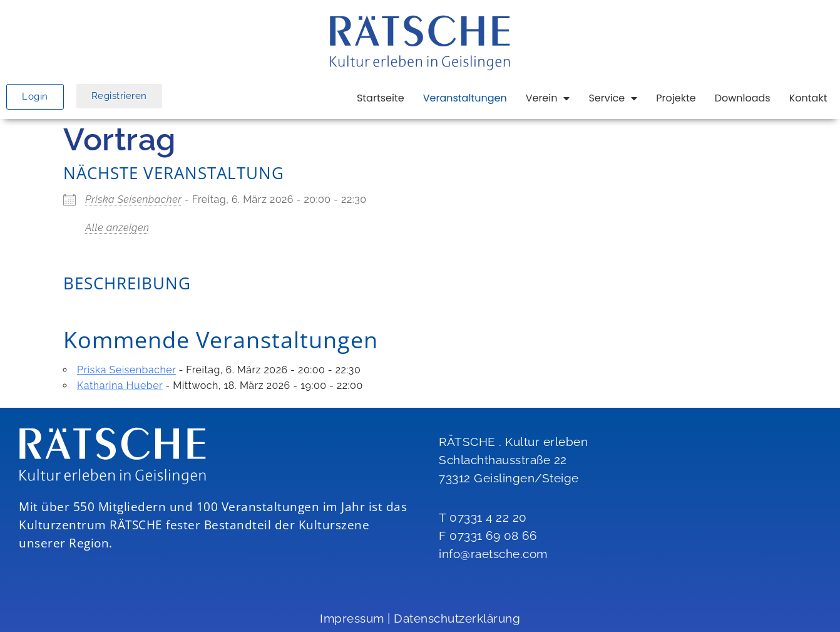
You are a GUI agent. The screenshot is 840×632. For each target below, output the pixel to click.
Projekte (676, 98)
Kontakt (808, 98)
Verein (548, 98)
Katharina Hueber (120, 386)
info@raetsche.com (493, 554)
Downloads (743, 98)
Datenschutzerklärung (457, 618)
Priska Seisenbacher (133, 199)
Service (613, 98)
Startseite (381, 98)
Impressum (352, 618)
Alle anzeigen (117, 228)
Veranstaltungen (465, 98)
